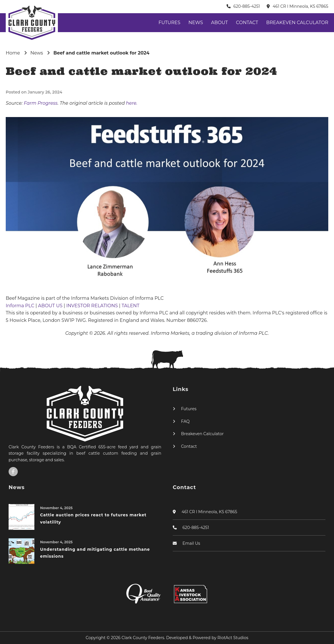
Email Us (191, 543)
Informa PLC (21, 306)
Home (13, 53)
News (196, 23)
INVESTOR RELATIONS (93, 306)
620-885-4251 (247, 6)
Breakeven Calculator (297, 23)
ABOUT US (51, 306)
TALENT (130, 306)
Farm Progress (41, 103)
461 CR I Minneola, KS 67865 (300, 6)
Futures (169, 23)
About (220, 23)
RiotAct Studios (233, 638)
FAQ (185, 421)
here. (132, 103)
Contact (247, 23)
